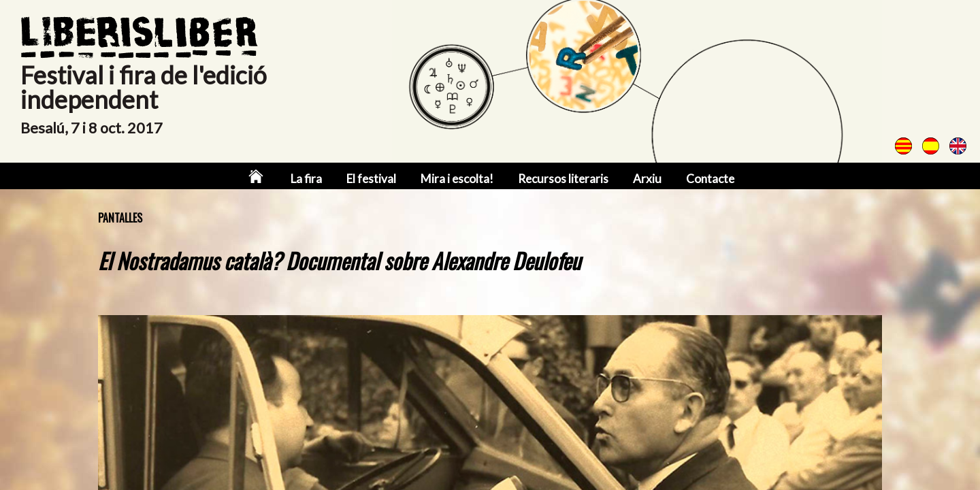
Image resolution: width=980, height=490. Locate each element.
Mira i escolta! (457, 179)
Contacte (710, 179)
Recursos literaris (563, 179)
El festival (371, 179)
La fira (306, 179)
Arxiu (647, 179)
